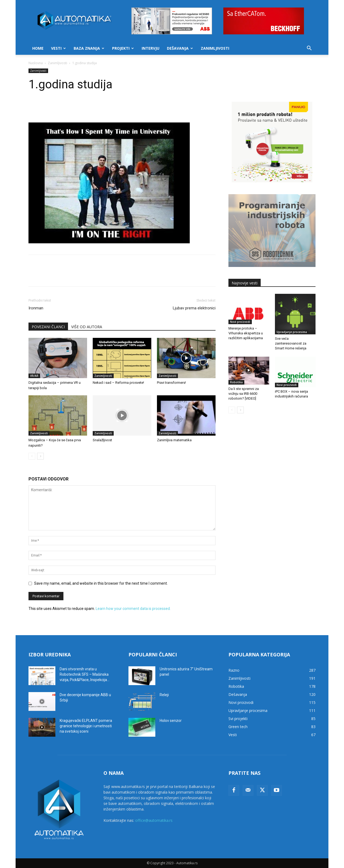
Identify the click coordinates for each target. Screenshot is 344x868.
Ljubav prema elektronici (194, 308)
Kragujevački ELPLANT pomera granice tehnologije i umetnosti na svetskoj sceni (86, 726)
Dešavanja (180, 48)
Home (38, 48)
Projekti (123, 48)
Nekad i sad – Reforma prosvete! (118, 383)
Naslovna (36, 63)
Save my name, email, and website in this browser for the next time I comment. (101, 583)
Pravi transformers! (171, 383)
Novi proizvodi (240, 322)
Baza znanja (89, 48)
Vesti (58, 48)
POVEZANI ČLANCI (48, 327)
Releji (164, 695)
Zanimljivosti (215, 48)
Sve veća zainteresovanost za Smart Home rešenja (291, 343)
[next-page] (40, 456)
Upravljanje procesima (292, 332)
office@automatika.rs (154, 820)
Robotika (236, 382)
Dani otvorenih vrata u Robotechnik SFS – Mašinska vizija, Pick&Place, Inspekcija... (85, 674)
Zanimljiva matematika (174, 440)
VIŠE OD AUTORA (87, 327)
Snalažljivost (102, 440)
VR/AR (34, 376)
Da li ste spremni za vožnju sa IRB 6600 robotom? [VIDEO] (244, 394)
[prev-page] (32, 456)
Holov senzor (171, 721)
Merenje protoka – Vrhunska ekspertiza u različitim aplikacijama (246, 333)
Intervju (150, 48)
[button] (309, 49)
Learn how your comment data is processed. (133, 609)
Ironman (36, 308)
